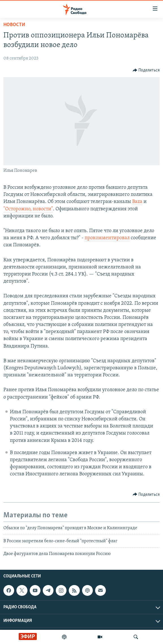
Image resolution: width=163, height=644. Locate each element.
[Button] (146, 70)
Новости (14, 25)
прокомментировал (107, 238)
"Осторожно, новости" (28, 209)
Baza (137, 202)
